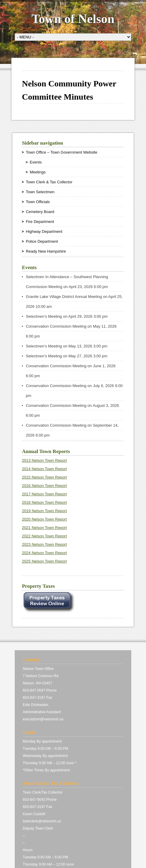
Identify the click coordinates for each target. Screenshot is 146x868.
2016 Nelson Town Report (44, 486)
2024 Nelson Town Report (44, 553)
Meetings (38, 172)
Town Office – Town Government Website (62, 152)
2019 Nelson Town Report (44, 511)
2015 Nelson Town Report (44, 477)
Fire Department (40, 222)
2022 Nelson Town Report (44, 536)
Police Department (42, 241)
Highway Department (44, 231)
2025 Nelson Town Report (44, 561)
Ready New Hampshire (46, 251)
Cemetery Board (40, 212)
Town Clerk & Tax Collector (49, 182)
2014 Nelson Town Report (44, 469)
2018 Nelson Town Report (44, 502)
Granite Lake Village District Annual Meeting (64, 297)
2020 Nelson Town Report (44, 519)
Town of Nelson (73, 19)
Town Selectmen (40, 192)
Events (36, 162)
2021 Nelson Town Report (44, 528)
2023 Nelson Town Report (44, 544)
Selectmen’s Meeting (44, 316)
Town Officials (38, 202)
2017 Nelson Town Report (44, 494)
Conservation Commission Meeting (56, 326)
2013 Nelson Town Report (44, 460)
